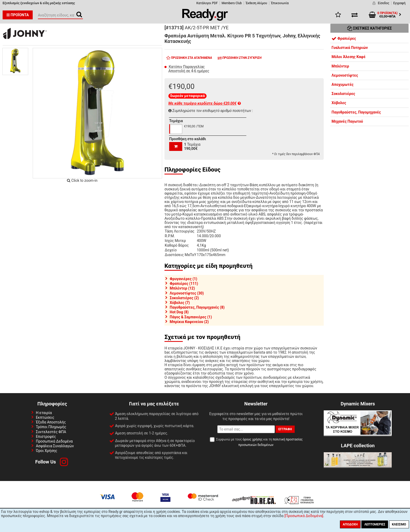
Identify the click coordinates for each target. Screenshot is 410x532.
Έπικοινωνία (280, 3)
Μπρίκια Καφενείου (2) (189, 322)
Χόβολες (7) (180, 303)
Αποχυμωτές (343, 84)
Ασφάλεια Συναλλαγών (55, 446)
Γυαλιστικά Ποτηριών (350, 48)
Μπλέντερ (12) (182, 288)
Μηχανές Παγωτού (347, 121)
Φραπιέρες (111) (184, 284)
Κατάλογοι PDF (207, 3)
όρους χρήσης (253, 439)
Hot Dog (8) (179, 312)
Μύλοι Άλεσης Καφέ (349, 57)
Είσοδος (384, 3)
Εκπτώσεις (45, 417)
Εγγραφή (399, 3)
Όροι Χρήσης (47, 451)
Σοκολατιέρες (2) (184, 298)
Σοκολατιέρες (343, 94)
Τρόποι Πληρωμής (51, 427)
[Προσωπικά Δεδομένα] (304, 516)
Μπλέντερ (340, 66)
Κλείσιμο (399, 524)
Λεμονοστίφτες (345, 75)
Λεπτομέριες (375, 524)
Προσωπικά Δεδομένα (54, 441)
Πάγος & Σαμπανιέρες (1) (191, 317)
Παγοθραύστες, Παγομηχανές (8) (197, 307)
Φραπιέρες (344, 38)
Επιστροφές (46, 437)
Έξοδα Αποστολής (51, 422)
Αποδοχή (350, 524)
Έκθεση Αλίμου (257, 3)
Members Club (232, 3)
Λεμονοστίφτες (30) (187, 293)
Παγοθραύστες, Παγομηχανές (356, 112)
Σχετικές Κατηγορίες (370, 28)
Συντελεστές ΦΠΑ (51, 432)
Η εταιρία (44, 413)
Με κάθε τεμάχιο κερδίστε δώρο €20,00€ (205, 103)
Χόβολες (339, 103)
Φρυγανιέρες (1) (183, 279)
